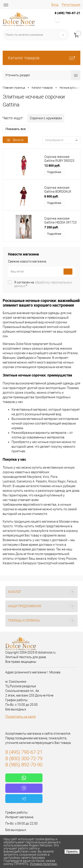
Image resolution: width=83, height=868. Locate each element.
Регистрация (71, 5)
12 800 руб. (52, 165)
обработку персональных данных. (43, 284)
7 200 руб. (51, 227)
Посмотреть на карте (20, 717)
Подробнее (54, 172)
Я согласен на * (43, 284)
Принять (72, 852)
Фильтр (15, 140)
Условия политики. (44, 864)
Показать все (16, 129)
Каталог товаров (41, 58)
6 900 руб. (51, 196)
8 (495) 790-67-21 (68, 13)
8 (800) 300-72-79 (24, 759)
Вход (55, 5)
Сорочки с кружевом (46, 118)
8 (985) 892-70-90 (24, 765)
